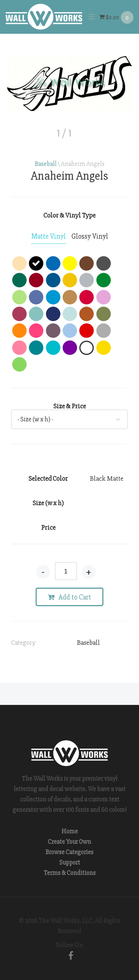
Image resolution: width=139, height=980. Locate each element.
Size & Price (70, 406)
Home (70, 831)
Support (70, 863)
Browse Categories (69, 852)
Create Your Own (69, 842)
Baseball (46, 164)
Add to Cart (69, 597)
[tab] (49, 237)
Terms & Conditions (70, 873)
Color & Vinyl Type (69, 215)
